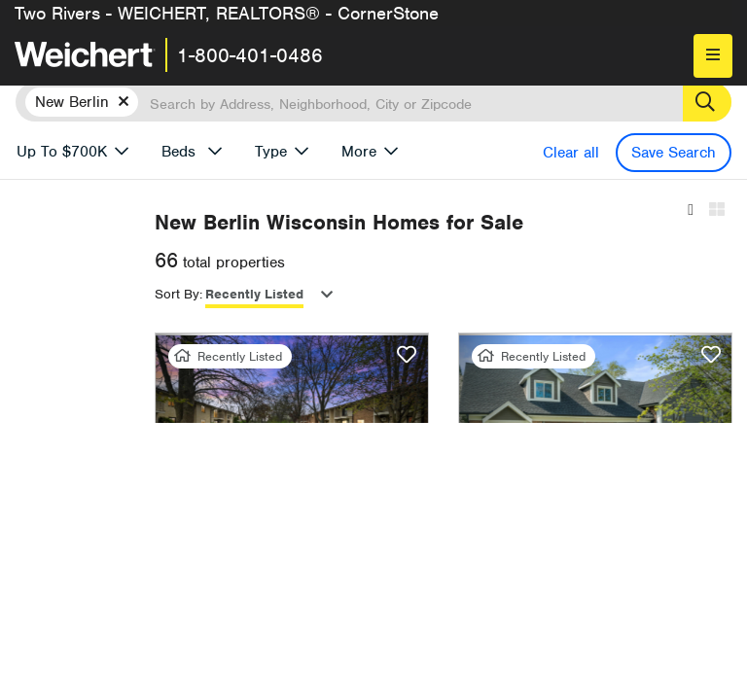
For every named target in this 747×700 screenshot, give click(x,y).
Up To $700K (62, 152)
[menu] (713, 56)
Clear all (571, 153)
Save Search (674, 153)
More (359, 152)
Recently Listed (413, 295)
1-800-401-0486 (250, 55)
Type (271, 152)
